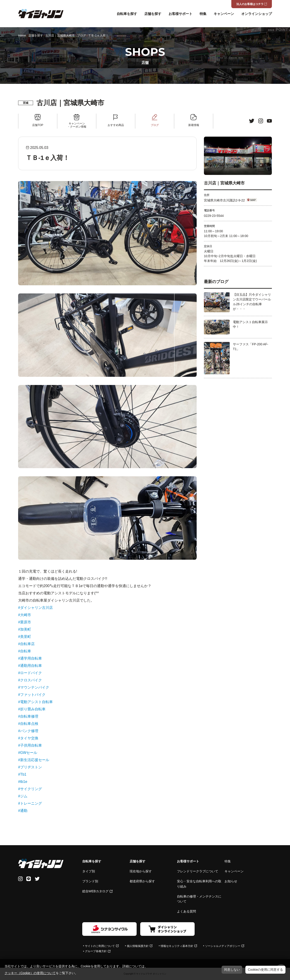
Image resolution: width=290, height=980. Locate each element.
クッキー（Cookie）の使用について (30, 973)
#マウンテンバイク (34, 687)
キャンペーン (224, 14)
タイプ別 (89, 871)
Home (22, 35)
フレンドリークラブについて (198, 871)
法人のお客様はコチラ (250, 4)
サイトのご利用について (100, 946)
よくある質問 (186, 911)
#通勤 (23, 811)
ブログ (81, 35)
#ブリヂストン (30, 767)
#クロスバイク (30, 680)
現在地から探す (141, 871)
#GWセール (28, 753)
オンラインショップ (257, 14)
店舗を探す (153, 14)
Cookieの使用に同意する (266, 970)
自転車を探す (127, 14)
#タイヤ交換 (28, 738)
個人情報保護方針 (138, 946)
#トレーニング (30, 803)
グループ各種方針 (96, 951)
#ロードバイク (30, 673)
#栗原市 (25, 622)
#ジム (23, 796)
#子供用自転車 (30, 745)
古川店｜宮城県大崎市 (60, 35)
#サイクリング (30, 789)
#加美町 (25, 629)
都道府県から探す (142, 881)
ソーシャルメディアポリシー (223, 946)
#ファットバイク (32, 695)
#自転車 (25, 651)
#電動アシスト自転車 (35, 702)
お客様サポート (180, 14)
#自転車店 (26, 644)
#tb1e (23, 782)
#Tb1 (22, 774)
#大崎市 (25, 615)
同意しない (232, 970)
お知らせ (231, 881)
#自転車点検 (28, 724)
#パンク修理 (28, 731)
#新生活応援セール (34, 760)
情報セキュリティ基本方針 (177, 946)
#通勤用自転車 (30, 666)
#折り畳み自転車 (32, 709)
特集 (203, 14)
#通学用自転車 (30, 658)
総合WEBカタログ (95, 891)
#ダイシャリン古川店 (35, 608)
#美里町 (25, 637)
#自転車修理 (28, 716)
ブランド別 (90, 881)
